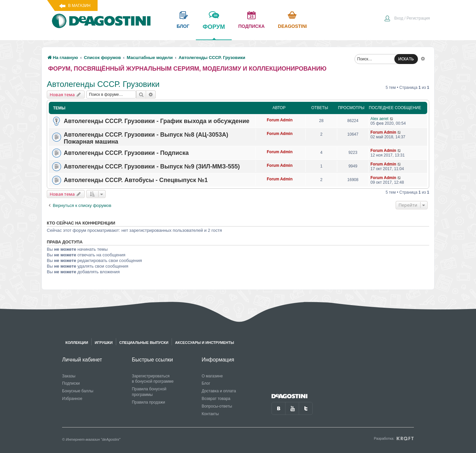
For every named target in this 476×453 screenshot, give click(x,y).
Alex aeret (379, 119)
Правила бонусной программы (149, 392)
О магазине (212, 376)
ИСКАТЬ (406, 59)
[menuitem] (407, 19)
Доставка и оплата (219, 391)
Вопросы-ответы (217, 406)
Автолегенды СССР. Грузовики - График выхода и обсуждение (157, 121)
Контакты (210, 414)
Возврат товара (216, 399)
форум (214, 32)
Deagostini (292, 26)
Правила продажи (148, 402)
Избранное (72, 399)
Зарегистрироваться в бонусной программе (153, 379)
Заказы (69, 376)
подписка (252, 26)
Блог (206, 383)
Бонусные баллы (78, 391)
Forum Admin (280, 120)
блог (183, 26)
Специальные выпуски (144, 343)
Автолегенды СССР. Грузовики (103, 84)
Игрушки (104, 343)
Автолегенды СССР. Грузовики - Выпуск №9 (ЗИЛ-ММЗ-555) (152, 166)
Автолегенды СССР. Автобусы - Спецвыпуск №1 (136, 180)
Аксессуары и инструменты (204, 343)
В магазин (79, 6)
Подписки (71, 383)
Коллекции (77, 343)
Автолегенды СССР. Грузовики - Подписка (126, 153)
